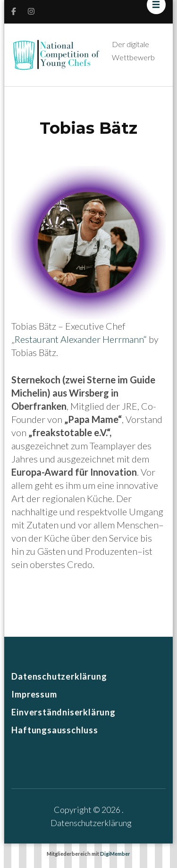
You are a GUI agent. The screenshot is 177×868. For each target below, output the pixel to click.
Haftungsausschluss (55, 730)
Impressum (34, 694)
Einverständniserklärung (63, 712)
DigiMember (115, 854)
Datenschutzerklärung (59, 676)
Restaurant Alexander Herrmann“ (81, 339)
